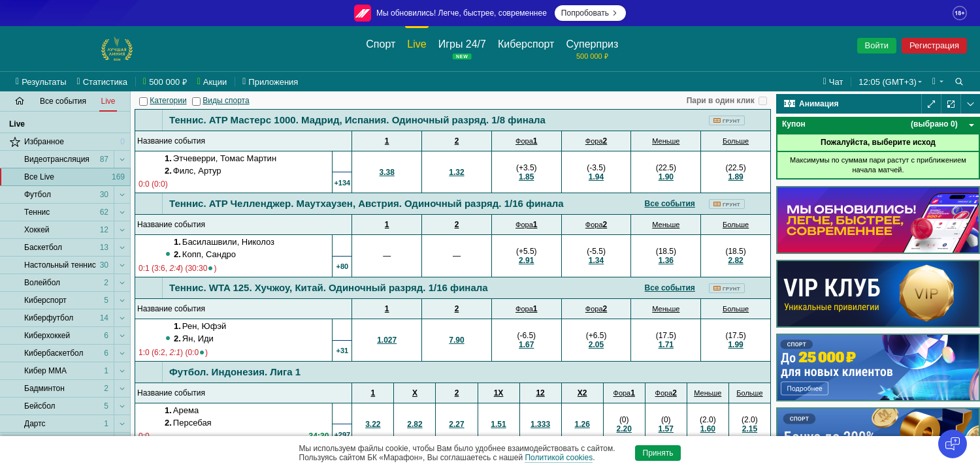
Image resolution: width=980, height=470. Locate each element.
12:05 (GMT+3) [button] (888, 82)
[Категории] (143, 102)
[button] (938, 82)
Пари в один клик (721, 101)
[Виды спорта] (196, 102)
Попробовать (590, 13)
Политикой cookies (559, 458)
